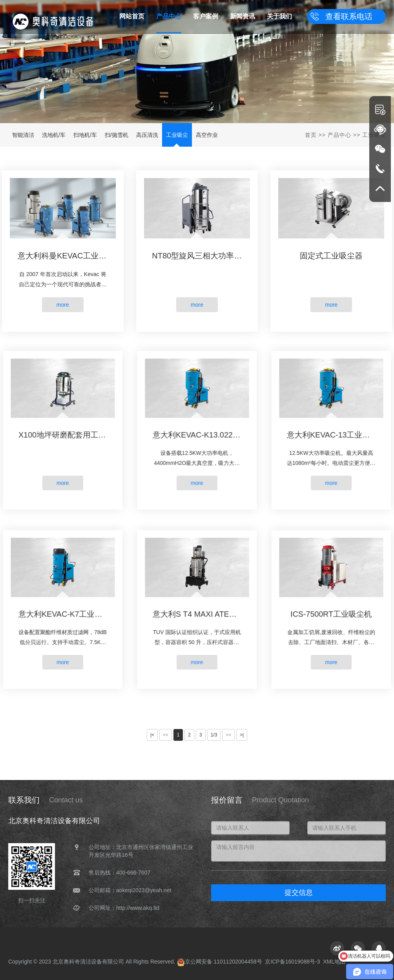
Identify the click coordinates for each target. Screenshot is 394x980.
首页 (311, 135)
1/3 (214, 735)
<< (166, 735)
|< (152, 735)
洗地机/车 (54, 135)
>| (242, 735)
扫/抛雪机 (117, 135)
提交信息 (299, 893)
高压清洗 (147, 135)
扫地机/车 (85, 135)
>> (228, 735)
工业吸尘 (177, 135)
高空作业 (207, 135)
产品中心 (339, 135)
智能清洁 (23, 135)
